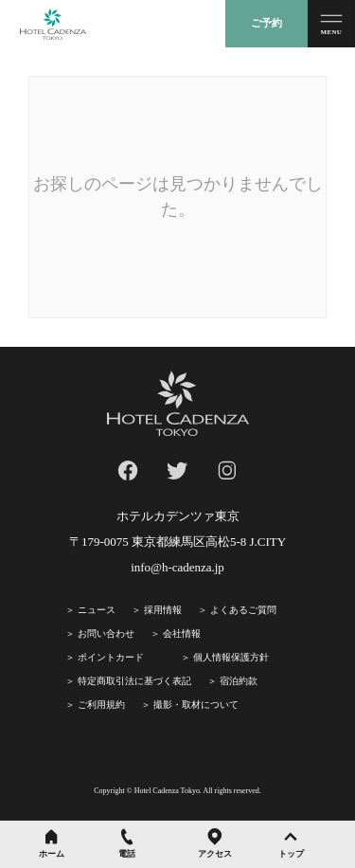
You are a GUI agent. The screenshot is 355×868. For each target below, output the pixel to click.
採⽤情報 (163, 610)
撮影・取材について (196, 705)
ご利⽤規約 (101, 705)
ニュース (97, 610)
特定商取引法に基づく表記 (134, 681)
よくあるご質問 (243, 610)
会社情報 (182, 633)
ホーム (52, 854)
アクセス (215, 854)
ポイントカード (111, 657)
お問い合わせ (106, 633)
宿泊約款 (239, 681)
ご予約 (266, 23)
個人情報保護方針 (231, 657)
